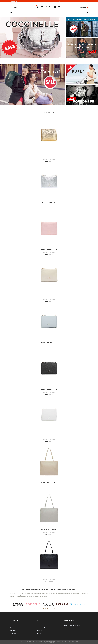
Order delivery (13, 630)
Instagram (77, 625)
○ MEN (41, 12)
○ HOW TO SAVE (53, 12)
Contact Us (39, 630)
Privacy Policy (13, 633)
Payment (12, 628)
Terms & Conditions (14, 625)
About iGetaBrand (41, 625)
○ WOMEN (31, 12)
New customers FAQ (42, 628)
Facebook (71, 625)
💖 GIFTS (66, 12)
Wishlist (15, 7)
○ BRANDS (19, 12)
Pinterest (66, 625)
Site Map (39, 633)
